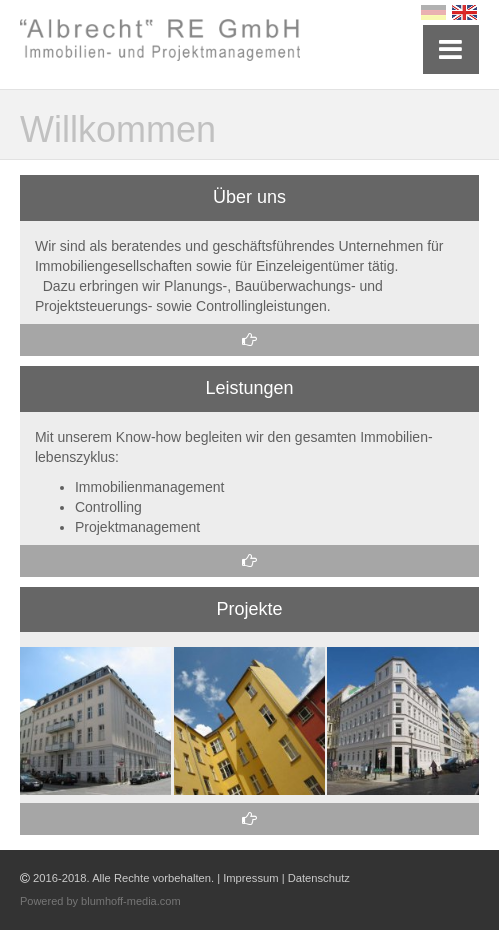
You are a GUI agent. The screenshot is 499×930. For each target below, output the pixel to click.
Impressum (250, 878)
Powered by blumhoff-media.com (100, 901)
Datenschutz (319, 878)
